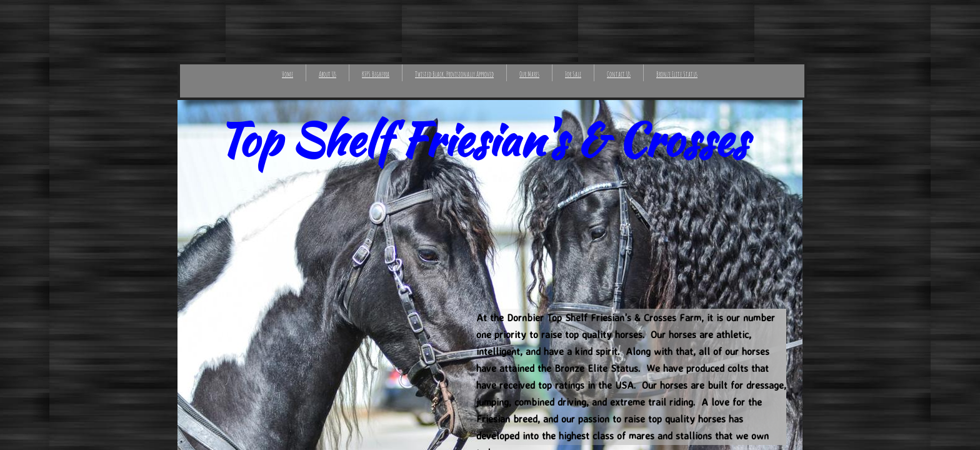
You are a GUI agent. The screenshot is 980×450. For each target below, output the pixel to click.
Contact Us (619, 74)
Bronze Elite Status (677, 74)
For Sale (573, 74)
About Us (327, 74)
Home (287, 74)
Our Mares (529, 74)
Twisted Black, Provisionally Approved (454, 74)
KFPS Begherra (376, 74)
